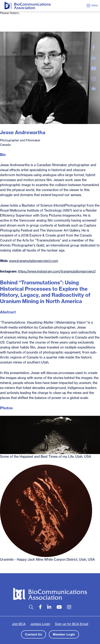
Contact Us (34, 634)
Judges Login (40, 624)
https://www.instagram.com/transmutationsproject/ (57, 271)
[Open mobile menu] (93, 6)
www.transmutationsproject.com (34, 261)
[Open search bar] (31, 607)
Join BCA (19, 624)
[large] (94, 48)
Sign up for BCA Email (72, 624)
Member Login (64, 634)
